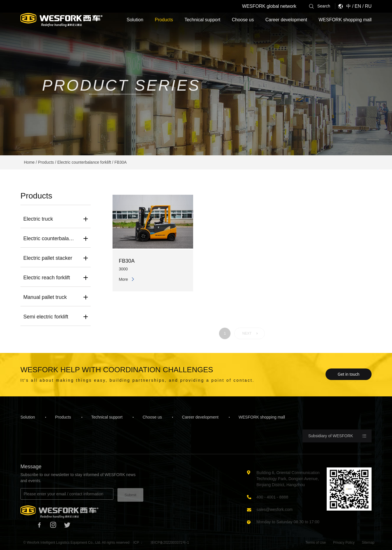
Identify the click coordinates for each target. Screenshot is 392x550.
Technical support (202, 20)
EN (358, 6)
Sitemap (368, 543)
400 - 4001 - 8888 (272, 497)
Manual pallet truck (45, 297)
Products (164, 20)
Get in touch (349, 374)
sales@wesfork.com (274, 509)
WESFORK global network (269, 6)
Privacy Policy (344, 543)
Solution (135, 20)
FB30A (120, 162)
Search (320, 6)
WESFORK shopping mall (345, 20)
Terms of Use (316, 543)
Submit (130, 495)
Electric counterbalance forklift (84, 162)
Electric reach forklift (47, 278)
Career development (286, 20)
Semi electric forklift (46, 317)
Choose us (243, 20)
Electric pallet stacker (48, 258)
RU (368, 6)
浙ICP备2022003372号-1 (170, 543)
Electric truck (38, 219)
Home (29, 162)
